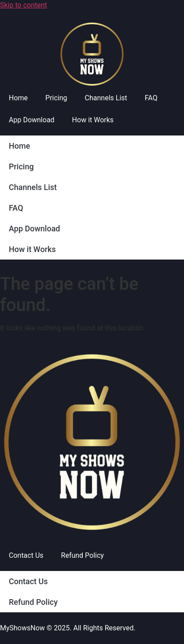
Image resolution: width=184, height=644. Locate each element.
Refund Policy (83, 555)
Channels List (106, 98)
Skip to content (24, 5)
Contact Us (26, 555)
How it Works (93, 120)
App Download (32, 120)
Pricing (56, 98)
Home (18, 98)
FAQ (151, 98)
